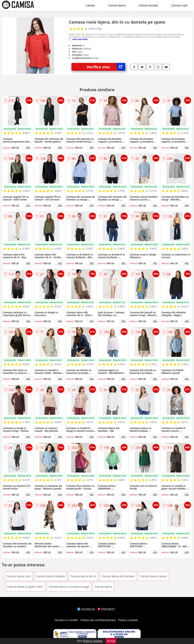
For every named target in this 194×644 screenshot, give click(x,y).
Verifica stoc (106, 67)
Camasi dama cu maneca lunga (69, 587)
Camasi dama (117, 5)
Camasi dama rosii (19, 576)
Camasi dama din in (83, 576)
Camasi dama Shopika (51, 576)
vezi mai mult (80, 39)
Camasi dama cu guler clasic (25, 587)
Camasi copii (179, 5)
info (28, 147)
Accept (111, 641)
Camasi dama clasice (153, 576)
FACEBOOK (86, 609)
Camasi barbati (148, 5)
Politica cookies (128, 620)
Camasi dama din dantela (118, 576)
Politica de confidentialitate (98, 620)
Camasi (90, 5)
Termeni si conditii (66, 620)
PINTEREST (106, 609)
